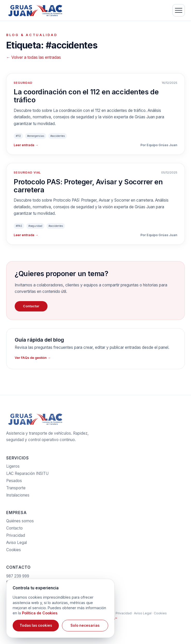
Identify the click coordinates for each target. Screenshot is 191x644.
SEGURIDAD (23, 83)
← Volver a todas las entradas (34, 57)
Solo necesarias (85, 625)
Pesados (14, 482)
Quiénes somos (20, 523)
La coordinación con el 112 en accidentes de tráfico (86, 96)
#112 (18, 136)
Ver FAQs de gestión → (33, 358)
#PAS (19, 226)
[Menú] (179, 10)
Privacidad (16, 537)
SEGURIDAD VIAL (27, 172)
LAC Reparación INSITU (27, 475)
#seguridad (35, 226)
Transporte (16, 490)
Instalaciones (18, 497)
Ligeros (13, 468)
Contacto (14, 530)
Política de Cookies (40, 613)
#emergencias (36, 136)
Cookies (14, 552)
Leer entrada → (26, 145)
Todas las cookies (36, 625)
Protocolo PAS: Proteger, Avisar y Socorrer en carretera (88, 186)
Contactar (31, 306)
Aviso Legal (17, 544)
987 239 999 (18, 578)
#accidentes (58, 136)
